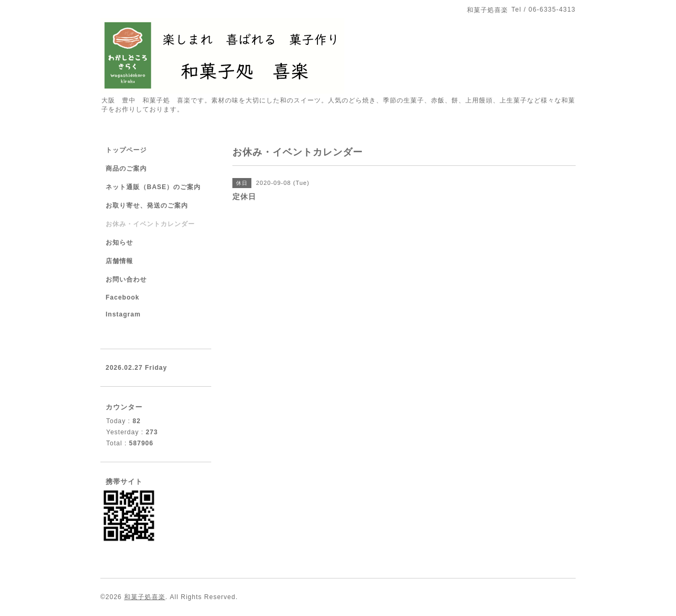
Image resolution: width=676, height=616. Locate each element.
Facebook (123, 297)
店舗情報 (119, 261)
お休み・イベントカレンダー (150, 224)
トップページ (126, 150)
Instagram (123, 314)
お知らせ (119, 242)
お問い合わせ (126, 279)
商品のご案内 (126, 169)
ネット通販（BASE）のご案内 (153, 187)
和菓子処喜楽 (145, 597)
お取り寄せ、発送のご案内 (147, 206)
